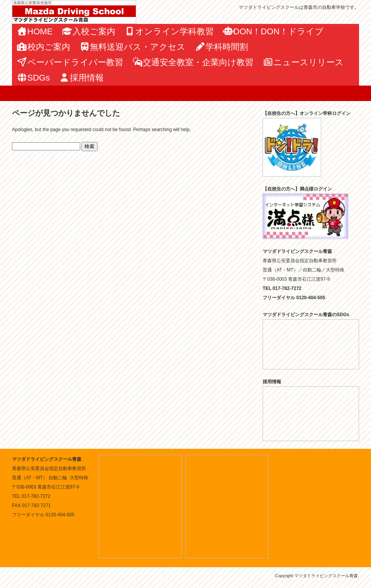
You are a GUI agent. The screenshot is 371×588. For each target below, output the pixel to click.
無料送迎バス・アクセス (133, 47)
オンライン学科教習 (169, 31)
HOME (35, 31)
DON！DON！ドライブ (273, 31)
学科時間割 (221, 47)
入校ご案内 (89, 31)
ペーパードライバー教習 (70, 62)
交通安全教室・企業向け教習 (193, 62)
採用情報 (81, 78)
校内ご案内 (43, 47)
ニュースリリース (303, 62)
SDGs (33, 78)
